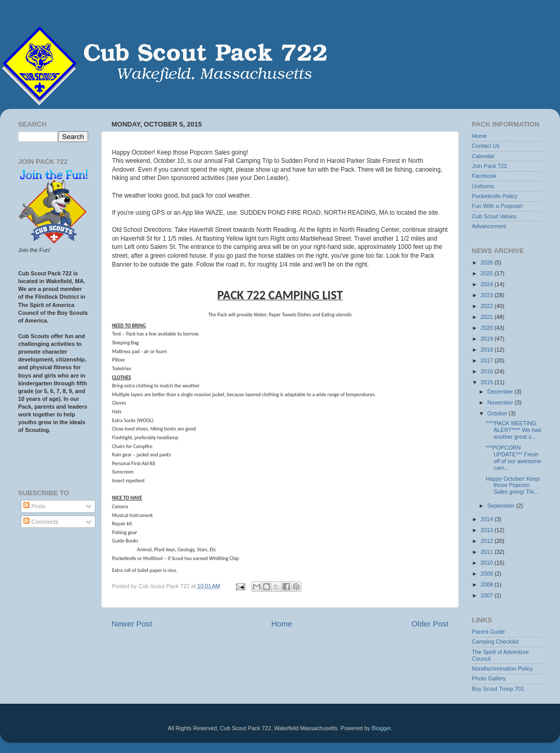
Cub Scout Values (494, 216)
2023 (488, 295)
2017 (488, 360)
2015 (488, 382)
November (501, 402)
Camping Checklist (495, 642)
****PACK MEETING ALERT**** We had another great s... (513, 430)
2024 (488, 284)
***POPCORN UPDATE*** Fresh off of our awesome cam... (514, 458)
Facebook (484, 176)
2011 (488, 552)
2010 (488, 563)
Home (282, 624)
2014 (488, 519)
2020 (488, 328)
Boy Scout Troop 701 (498, 689)
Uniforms (483, 186)
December (501, 392)
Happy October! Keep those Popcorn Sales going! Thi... (513, 485)
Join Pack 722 (489, 166)
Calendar (483, 156)
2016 (488, 371)
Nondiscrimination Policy (502, 668)
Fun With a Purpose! (497, 206)
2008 (488, 584)
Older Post (430, 624)
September (502, 506)
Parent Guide (488, 632)
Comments (41, 522)
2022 (488, 306)
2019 (488, 339)
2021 (488, 317)
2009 (488, 574)
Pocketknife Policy (495, 196)
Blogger (381, 728)
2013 (488, 530)
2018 (488, 350)
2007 (488, 595)
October (498, 413)
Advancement (489, 226)
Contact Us (486, 146)
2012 (488, 541)
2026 (488, 262)
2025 (488, 273)
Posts (34, 506)
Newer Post (132, 624)
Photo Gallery (489, 678)
